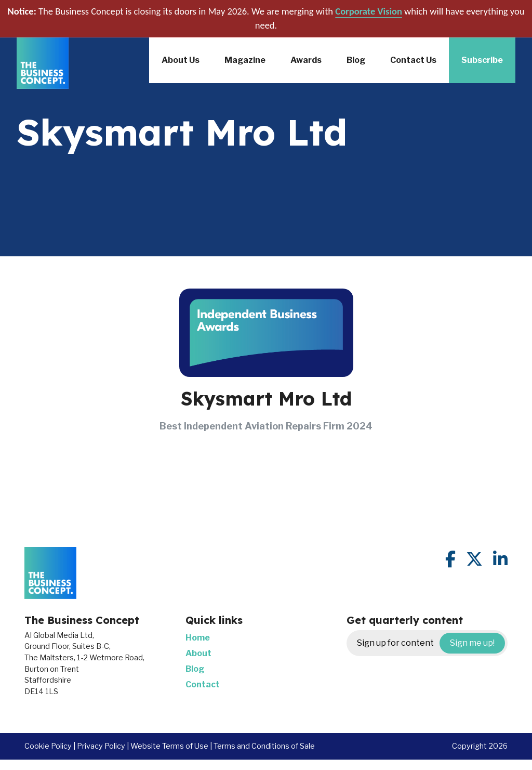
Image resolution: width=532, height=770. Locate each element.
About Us (181, 60)
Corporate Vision (369, 11)
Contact (203, 684)
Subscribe (482, 60)
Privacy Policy (101, 746)
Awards (306, 60)
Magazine (245, 60)
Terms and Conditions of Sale (264, 746)
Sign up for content (431, 643)
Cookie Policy (48, 746)
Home (198, 638)
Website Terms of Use (169, 746)
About (198, 653)
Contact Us (413, 60)
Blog (356, 60)
